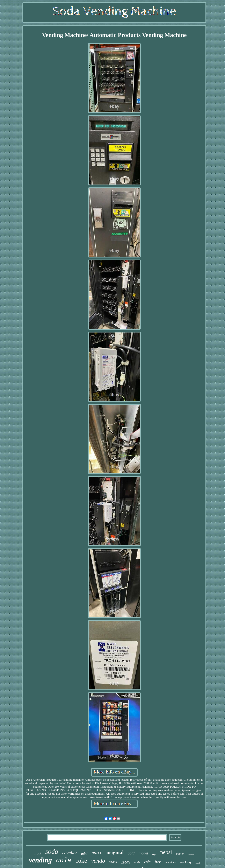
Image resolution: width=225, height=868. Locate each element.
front (38, 853)
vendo (98, 861)
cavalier (70, 853)
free (158, 862)
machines (170, 862)
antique (191, 854)
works (137, 862)
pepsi (166, 852)
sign (154, 854)
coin (147, 862)
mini (84, 854)
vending (40, 860)
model (143, 853)
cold (131, 853)
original (115, 852)
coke (81, 860)
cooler (180, 854)
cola (64, 860)
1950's (126, 862)
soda (52, 852)
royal (197, 863)
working (185, 862)
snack (113, 862)
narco (97, 853)
